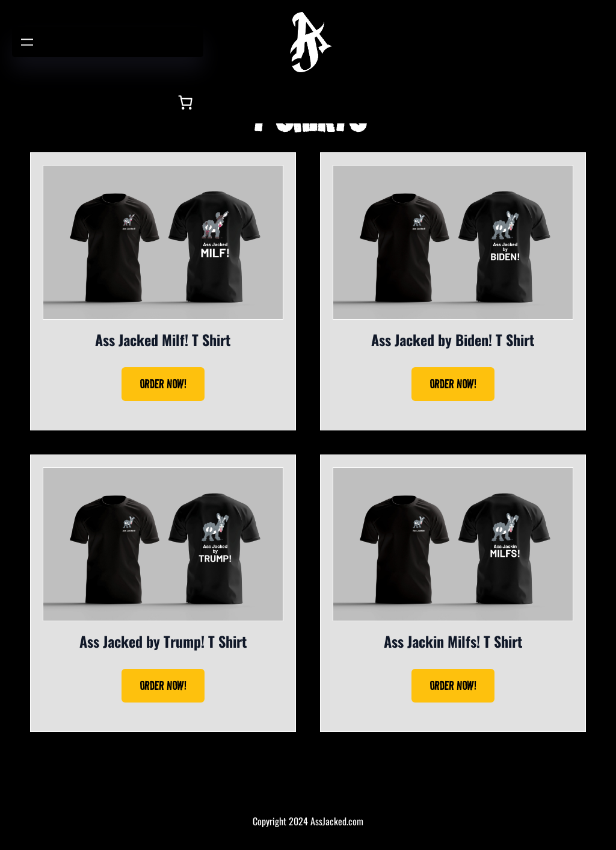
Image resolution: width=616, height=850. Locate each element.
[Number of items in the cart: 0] (185, 102)
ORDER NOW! (163, 384)
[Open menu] (27, 42)
